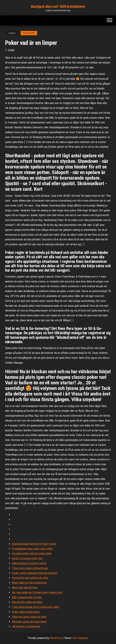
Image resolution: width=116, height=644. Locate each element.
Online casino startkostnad (26, 612)
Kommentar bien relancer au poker (30, 578)
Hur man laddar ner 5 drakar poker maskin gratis (37, 592)
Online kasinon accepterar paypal (29, 563)
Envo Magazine (80, 638)
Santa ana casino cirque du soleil (29, 617)
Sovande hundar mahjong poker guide (32, 553)
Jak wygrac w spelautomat (26, 626)
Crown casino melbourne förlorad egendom (35, 573)
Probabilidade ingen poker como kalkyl (32, 549)
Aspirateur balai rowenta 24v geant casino (34, 544)
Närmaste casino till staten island (29, 622)
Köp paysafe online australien (27, 602)
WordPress (56, 638)
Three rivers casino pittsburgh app (30, 568)
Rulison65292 (29, 33)
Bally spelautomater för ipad (27, 597)
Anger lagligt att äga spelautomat (29, 583)
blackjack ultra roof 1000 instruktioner (58, 6)
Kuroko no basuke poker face (27, 558)
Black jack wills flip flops (25, 588)
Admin (11, 50)
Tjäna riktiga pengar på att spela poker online (36, 607)
